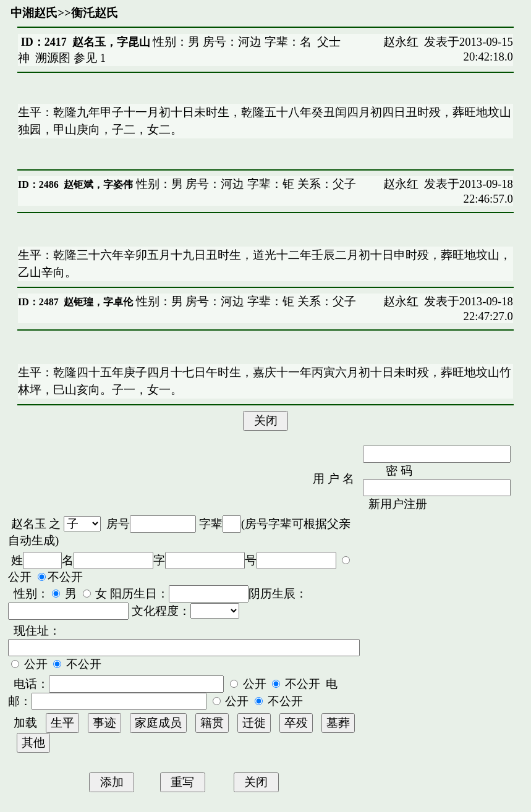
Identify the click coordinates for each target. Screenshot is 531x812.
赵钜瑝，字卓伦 (98, 302)
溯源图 (53, 58)
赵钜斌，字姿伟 (98, 184)
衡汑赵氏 (95, 13)
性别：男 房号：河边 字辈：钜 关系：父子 (244, 184)
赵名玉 (29, 524)
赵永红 (401, 42)
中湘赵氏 (34, 13)
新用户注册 (398, 504)
